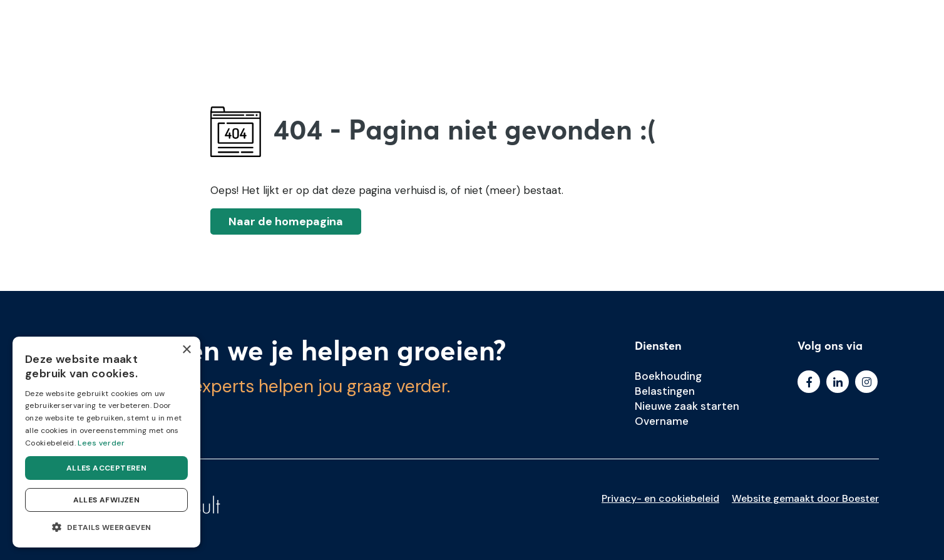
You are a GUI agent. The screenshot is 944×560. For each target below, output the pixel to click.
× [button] (186, 350)
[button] (106, 527)
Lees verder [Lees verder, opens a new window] (101, 443)
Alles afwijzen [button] (107, 500)
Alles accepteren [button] (106, 468)
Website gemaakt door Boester (805, 498)
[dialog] (106, 442)
